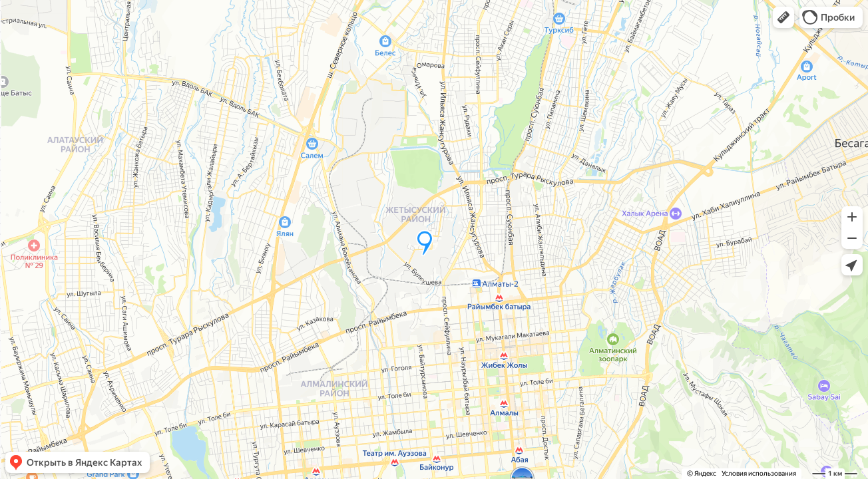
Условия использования (759, 473)
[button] (783, 17)
